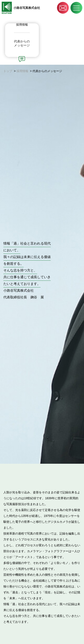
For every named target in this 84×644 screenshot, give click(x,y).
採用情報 (22, 71)
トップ (8, 71)
